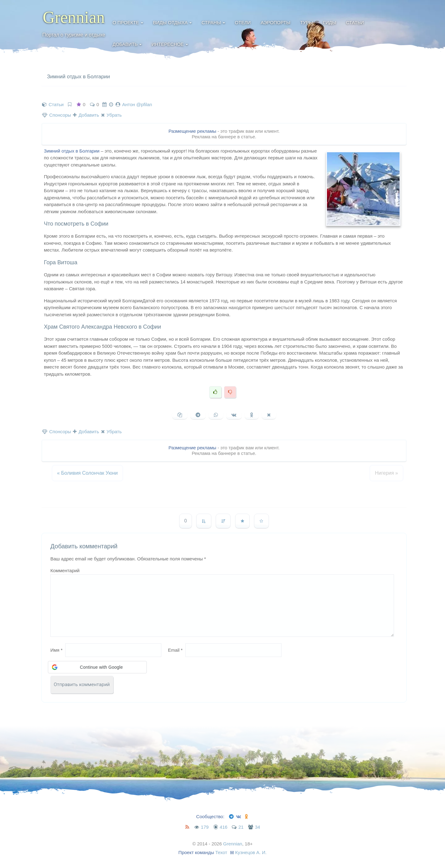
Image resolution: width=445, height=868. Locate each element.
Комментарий (65, 570)
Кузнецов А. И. (251, 852)
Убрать (111, 115)
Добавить (125, 44)
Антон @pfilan (137, 104)
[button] (97, 667)
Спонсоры (57, 115)
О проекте (126, 22)
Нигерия (386, 473)
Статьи (355, 22)
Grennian (74, 17)
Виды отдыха (170, 22)
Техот (221, 852)
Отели (243, 22)
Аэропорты (275, 22)
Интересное (167, 44)
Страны (211, 22)
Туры (307, 22)
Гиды (329, 22)
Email (175, 650)
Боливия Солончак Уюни (87, 473)
